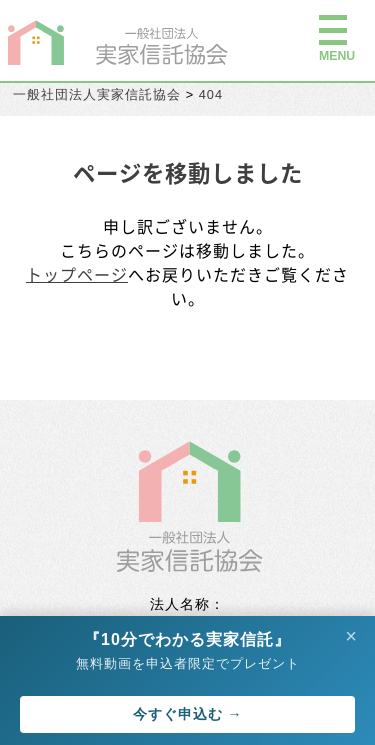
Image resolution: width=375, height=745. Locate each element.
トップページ (77, 274)
